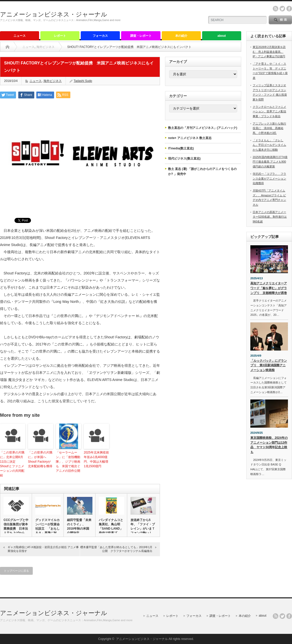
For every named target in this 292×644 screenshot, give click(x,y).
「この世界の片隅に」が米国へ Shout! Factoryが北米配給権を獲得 (40, 459)
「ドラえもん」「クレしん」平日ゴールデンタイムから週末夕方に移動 (269, 145)
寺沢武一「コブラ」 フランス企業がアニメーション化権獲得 (269, 178)
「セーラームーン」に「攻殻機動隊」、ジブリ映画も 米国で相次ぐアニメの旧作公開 (68, 462)
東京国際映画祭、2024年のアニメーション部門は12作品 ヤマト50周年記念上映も (269, 445)
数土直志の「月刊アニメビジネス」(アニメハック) (203, 128)
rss (275, 9)
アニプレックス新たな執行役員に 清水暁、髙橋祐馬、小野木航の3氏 (269, 128)
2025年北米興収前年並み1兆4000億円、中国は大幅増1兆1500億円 (96, 459)
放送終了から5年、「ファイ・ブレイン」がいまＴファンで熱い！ (143, 526)
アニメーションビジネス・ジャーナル (54, 14)
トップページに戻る (16, 571)
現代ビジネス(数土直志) (184, 159)
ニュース (20, 36)
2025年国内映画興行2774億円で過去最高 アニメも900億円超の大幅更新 (270, 162)
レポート (60, 36)
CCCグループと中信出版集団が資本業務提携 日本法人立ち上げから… (16, 526)
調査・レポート (141, 36)
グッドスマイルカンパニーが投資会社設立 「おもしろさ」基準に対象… (47, 529)
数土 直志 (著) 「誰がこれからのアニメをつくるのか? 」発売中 (202, 171)
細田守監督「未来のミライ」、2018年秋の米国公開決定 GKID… (79, 528)
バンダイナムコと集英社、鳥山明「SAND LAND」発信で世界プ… (111, 526)
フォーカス (100, 36)
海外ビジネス (45, 47)
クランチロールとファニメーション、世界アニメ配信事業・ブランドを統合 (269, 111)
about (222, 36)
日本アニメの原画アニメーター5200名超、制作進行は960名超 (270, 217)
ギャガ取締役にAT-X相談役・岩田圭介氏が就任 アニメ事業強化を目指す (43, 549)
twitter (282, 9)
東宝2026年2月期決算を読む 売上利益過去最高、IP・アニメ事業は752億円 (269, 52)
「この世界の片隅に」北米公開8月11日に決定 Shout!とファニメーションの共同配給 (12, 464)
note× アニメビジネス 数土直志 (190, 138)
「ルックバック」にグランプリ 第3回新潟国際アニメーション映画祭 (269, 365)
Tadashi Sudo (83, 81)
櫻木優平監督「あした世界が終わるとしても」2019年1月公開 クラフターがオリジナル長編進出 (116, 549)
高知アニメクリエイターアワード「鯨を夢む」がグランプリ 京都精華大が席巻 (269, 288)
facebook (289, 9)
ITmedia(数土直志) (181, 148)
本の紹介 (181, 36)
